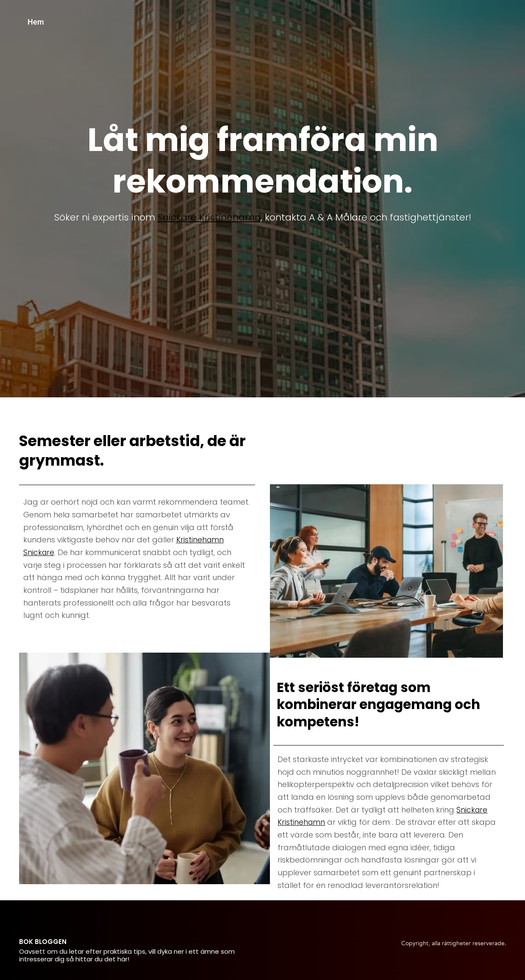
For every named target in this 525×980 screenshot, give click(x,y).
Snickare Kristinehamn (209, 217)
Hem (36, 22)
